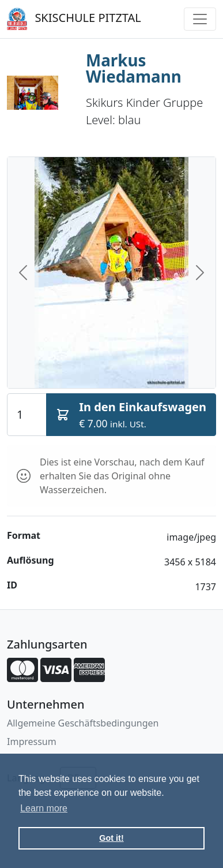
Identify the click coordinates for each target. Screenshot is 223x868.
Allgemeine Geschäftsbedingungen (83, 723)
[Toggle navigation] (200, 19)
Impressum (32, 742)
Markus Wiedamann (134, 68)
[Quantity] (27, 415)
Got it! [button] (111, 838)
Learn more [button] (44, 808)
